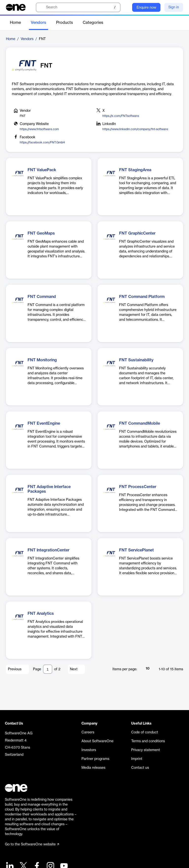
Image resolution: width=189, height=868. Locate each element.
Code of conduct (145, 732)
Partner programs (95, 759)
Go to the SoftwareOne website (32, 844)
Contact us (140, 768)
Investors (89, 750)
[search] (78, 7)
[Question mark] (125, 7)
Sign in (174, 7)
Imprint (137, 759)
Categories (93, 23)
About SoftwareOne (97, 741)
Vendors (39, 23)
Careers (88, 732)
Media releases (93, 768)
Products (64, 23)
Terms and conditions (148, 741)
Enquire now (146, 8)
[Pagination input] (48, 669)
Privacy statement (146, 750)
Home (15, 23)
